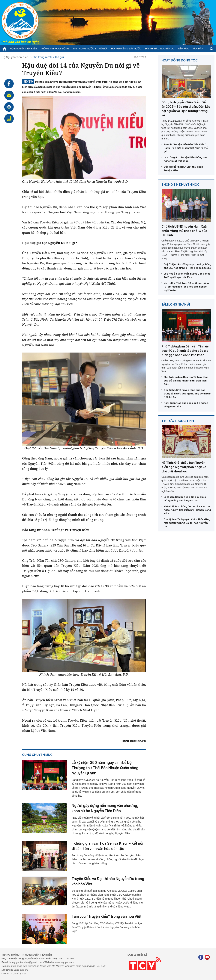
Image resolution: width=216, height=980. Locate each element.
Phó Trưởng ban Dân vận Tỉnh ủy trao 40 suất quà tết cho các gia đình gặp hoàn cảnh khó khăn (185, 351)
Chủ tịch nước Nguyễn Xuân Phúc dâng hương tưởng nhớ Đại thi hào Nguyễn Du (187, 523)
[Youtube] (207, 958)
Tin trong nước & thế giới (90, 49)
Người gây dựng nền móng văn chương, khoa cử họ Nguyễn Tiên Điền (105, 808)
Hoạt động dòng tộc (180, 60)
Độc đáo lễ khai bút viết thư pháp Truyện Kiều (183, 169)
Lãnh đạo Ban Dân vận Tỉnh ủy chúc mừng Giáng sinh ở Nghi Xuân (185, 499)
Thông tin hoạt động (55, 49)
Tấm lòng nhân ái (176, 304)
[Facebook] (201, 958)
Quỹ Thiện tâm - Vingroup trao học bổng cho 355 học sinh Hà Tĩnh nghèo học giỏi (187, 266)
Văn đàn (198, 49)
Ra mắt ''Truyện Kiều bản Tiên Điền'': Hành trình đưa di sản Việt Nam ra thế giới (186, 148)
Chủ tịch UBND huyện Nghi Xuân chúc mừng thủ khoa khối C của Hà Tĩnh (185, 231)
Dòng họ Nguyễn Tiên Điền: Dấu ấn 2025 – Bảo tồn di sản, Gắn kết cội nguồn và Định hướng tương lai (186, 109)
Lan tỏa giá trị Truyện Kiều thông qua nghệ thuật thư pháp (186, 159)
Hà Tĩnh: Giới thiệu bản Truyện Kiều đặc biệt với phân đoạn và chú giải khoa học (184, 467)
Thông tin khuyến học (180, 185)
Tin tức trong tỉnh (178, 421)
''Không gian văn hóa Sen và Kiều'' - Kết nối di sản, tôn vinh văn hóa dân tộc (107, 846)
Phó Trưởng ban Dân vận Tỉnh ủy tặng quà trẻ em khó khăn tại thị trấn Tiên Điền (186, 381)
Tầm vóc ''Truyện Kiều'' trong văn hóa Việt (107, 916)
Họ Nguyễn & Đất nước (126, 49)
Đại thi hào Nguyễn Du (160, 49)
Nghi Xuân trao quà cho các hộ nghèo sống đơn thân (186, 405)
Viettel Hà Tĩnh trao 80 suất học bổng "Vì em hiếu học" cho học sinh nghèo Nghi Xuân (186, 287)
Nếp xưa (184, 49)
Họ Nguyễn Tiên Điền (23, 49)
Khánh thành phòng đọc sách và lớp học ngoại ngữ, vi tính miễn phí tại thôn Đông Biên (187, 510)
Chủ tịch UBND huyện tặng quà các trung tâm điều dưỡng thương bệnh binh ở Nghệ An (187, 394)
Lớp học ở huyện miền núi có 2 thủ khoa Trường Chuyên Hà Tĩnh (187, 275)
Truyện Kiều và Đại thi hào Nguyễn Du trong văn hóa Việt (108, 881)
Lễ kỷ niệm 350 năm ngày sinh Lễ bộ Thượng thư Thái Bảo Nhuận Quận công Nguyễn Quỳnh (105, 768)
